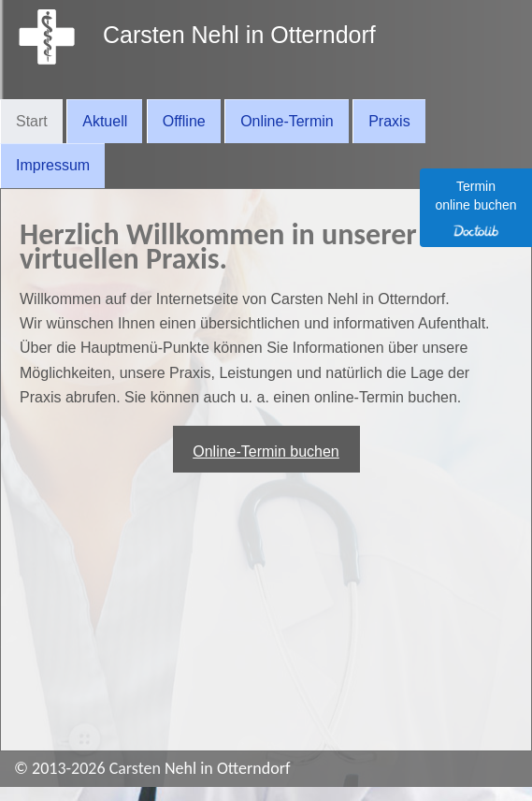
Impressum (53, 165)
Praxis (389, 121)
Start (32, 121)
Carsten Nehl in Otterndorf (239, 35)
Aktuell (105, 121)
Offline (184, 121)
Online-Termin (287, 121)
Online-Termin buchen (266, 451)
